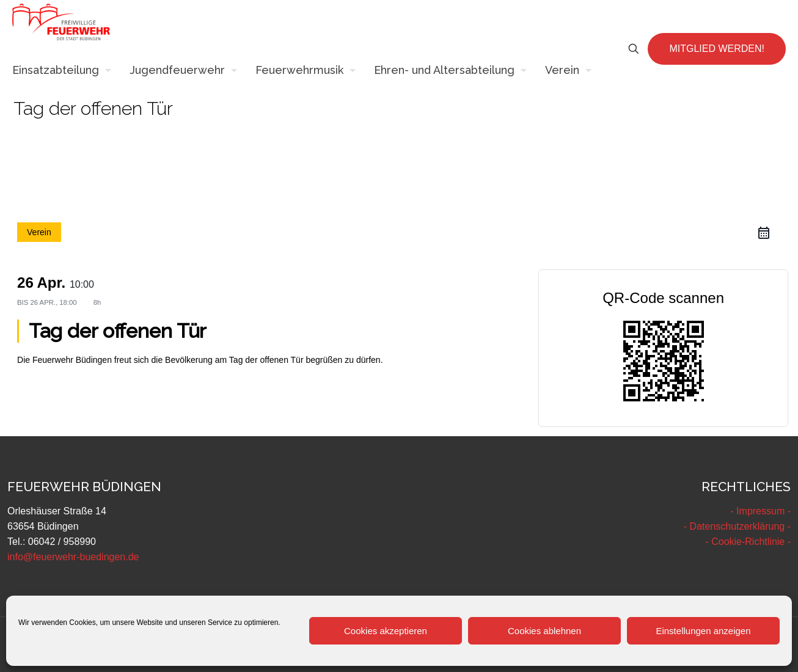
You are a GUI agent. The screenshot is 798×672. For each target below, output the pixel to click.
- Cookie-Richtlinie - (748, 542)
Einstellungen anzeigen (703, 631)
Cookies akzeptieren (386, 631)
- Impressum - (760, 511)
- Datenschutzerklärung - (737, 526)
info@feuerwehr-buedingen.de (73, 557)
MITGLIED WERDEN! (717, 49)
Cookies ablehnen (544, 631)
